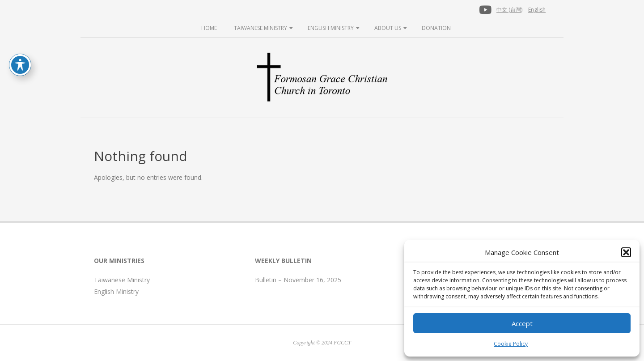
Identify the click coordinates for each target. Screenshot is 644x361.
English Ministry (331, 28)
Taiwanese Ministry (261, 28)
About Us (388, 28)
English (537, 10)
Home (209, 28)
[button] (626, 252)
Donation (436, 28)
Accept (522, 323)
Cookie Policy (511, 344)
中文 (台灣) (509, 10)
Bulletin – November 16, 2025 (298, 280)
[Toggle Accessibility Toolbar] (20, 65)
